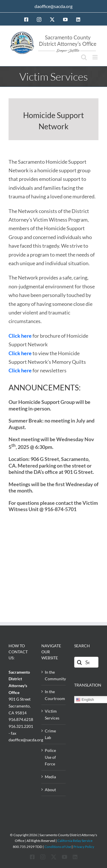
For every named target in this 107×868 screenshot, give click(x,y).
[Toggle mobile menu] (95, 57)
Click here (20, 336)
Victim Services (52, 714)
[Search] (80, 662)
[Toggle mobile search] (84, 57)
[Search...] (86, 662)
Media (50, 777)
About (50, 790)
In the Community (54, 676)
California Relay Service (75, 841)
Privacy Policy (84, 847)
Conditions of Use (58, 847)
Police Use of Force (50, 757)
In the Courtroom (54, 695)
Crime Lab (50, 734)
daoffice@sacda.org (53, 6)
